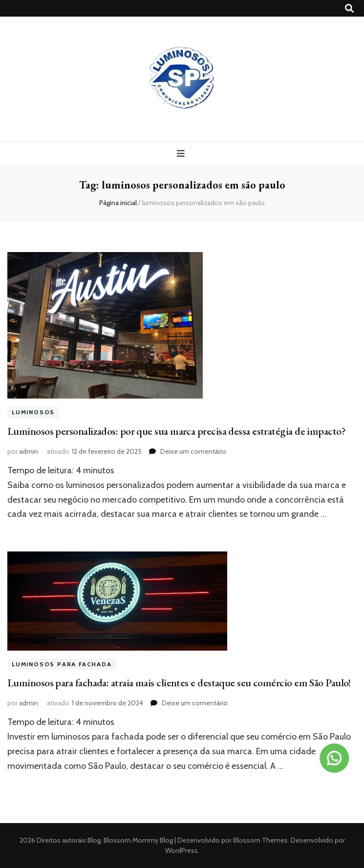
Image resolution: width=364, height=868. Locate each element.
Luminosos (33, 412)
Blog (94, 840)
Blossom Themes (260, 840)
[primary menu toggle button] (182, 154)
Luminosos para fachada (62, 664)
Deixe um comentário (193, 451)
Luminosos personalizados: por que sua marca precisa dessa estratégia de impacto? (176, 431)
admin (29, 451)
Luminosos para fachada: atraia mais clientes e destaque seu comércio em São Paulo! (179, 683)
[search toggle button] (349, 9)
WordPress (182, 850)
